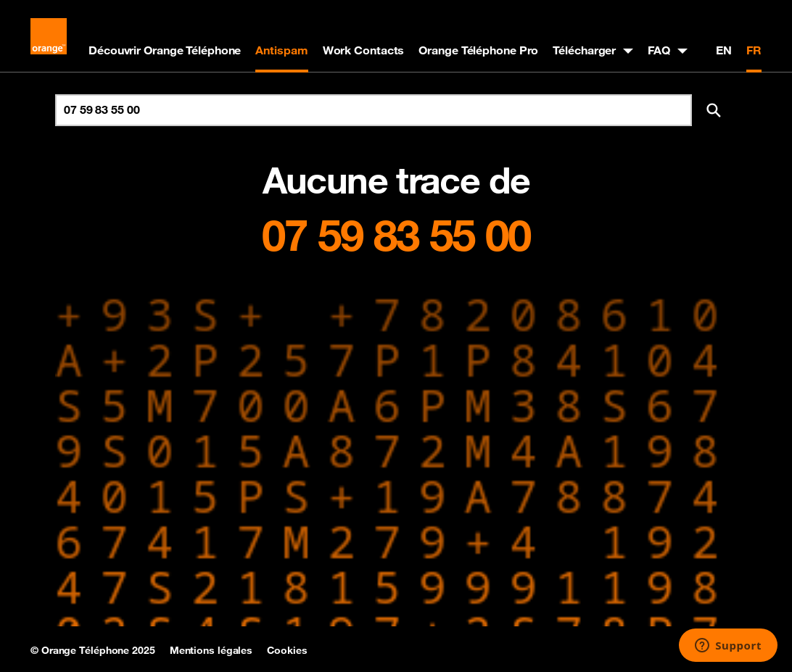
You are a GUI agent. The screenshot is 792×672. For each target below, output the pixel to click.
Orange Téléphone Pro (478, 50)
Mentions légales (211, 650)
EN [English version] (724, 50)
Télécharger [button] (584, 50)
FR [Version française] (754, 50)
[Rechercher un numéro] (374, 110)
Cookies (287, 650)
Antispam (281, 50)
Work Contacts (364, 50)
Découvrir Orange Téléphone (165, 50)
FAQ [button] (659, 50)
